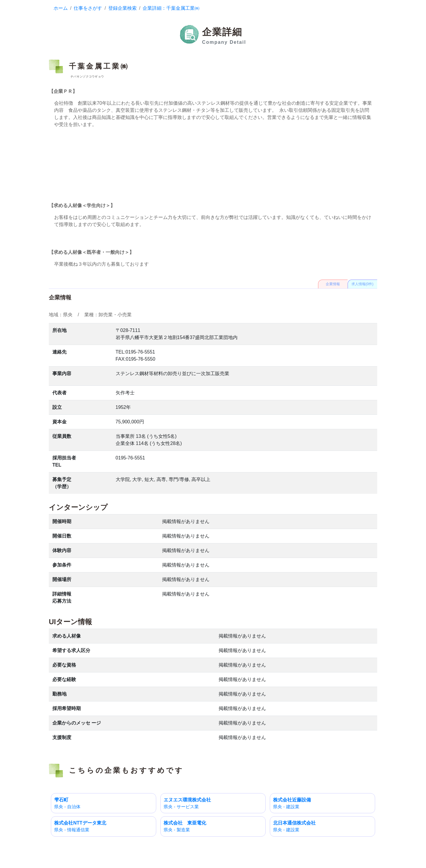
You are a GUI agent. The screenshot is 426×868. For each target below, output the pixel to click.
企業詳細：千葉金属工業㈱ (171, 8)
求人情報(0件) (363, 284)
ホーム (61, 8)
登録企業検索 (122, 8)
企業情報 (333, 284)
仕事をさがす (88, 8)
